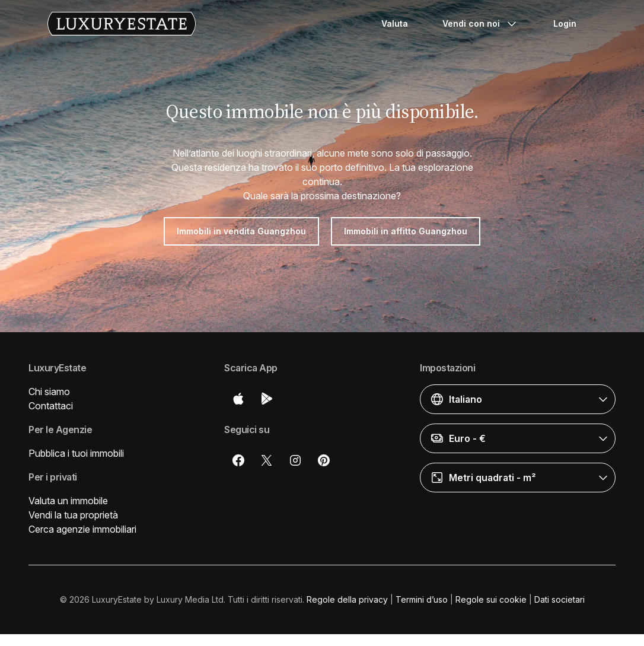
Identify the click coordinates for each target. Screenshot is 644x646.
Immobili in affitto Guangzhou (406, 231)
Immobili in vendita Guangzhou (241, 231)
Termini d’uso (422, 599)
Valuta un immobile (68, 501)
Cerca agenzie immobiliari (82, 529)
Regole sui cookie (491, 599)
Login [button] (565, 23)
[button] (518, 399)
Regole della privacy (347, 599)
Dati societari (559, 599)
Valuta (395, 23)
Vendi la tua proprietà (73, 515)
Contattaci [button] (51, 406)
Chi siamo (49, 392)
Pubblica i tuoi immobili (76, 453)
